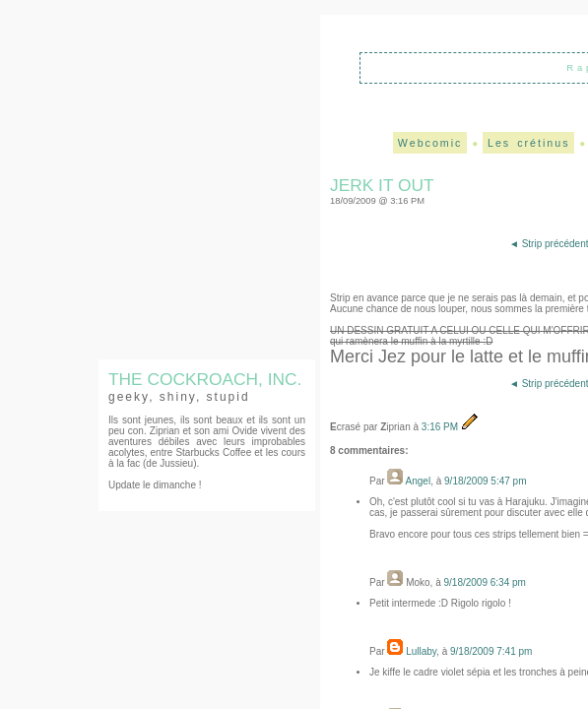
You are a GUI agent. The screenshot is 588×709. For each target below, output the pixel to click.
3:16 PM (441, 427)
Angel (419, 481)
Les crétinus (528, 143)
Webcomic (430, 143)
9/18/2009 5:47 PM (485, 481)
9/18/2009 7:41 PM (491, 651)
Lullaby (421, 651)
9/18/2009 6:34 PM (484, 582)
